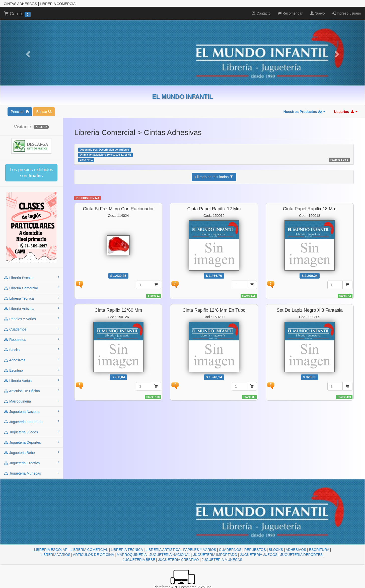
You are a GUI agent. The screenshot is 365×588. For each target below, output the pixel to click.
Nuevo (317, 13)
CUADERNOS (230, 550)
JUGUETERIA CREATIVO (178, 560)
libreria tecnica (31, 298)
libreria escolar (31, 278)
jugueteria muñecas (31, 473)
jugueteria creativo (31, 463)
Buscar (44, 112)
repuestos (31, 339)
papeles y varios (31, 319)
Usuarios (346, 112)
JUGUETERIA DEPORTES (302, 555)
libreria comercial (31, 288)
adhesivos (31, 360)
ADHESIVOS (296, 550)
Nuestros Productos (305, 112)
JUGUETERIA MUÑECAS (222, 560)
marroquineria (31, 401)
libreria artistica (31, 308)
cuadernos (31, 329)
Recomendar (290, 13)
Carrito (17, 14)
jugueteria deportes (31, 442)
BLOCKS (276, 550)
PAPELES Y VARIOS (200, 550)
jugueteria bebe (31, 452)
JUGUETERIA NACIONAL (170, 555)
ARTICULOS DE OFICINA (93, 555)
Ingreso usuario (347, 13)
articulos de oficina (31, 391)
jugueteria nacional (31, 411)
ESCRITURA (319, 550)
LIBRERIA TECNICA (127, 550)
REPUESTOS (255, 550)
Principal (20, 112)
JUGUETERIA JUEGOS (259, 555)
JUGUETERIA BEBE (139, 560)
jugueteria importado (31, 422)
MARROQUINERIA (132, 555)
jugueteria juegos (31, 432)
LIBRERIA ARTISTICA (163, 550)
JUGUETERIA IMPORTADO (215, 555)
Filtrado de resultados (214, 177)
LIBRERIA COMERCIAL (89, 550)
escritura (31, 370)
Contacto (261, 13)
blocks (31, 350)
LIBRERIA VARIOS (55, 555)
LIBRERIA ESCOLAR (51, 550)
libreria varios (31, 380)
